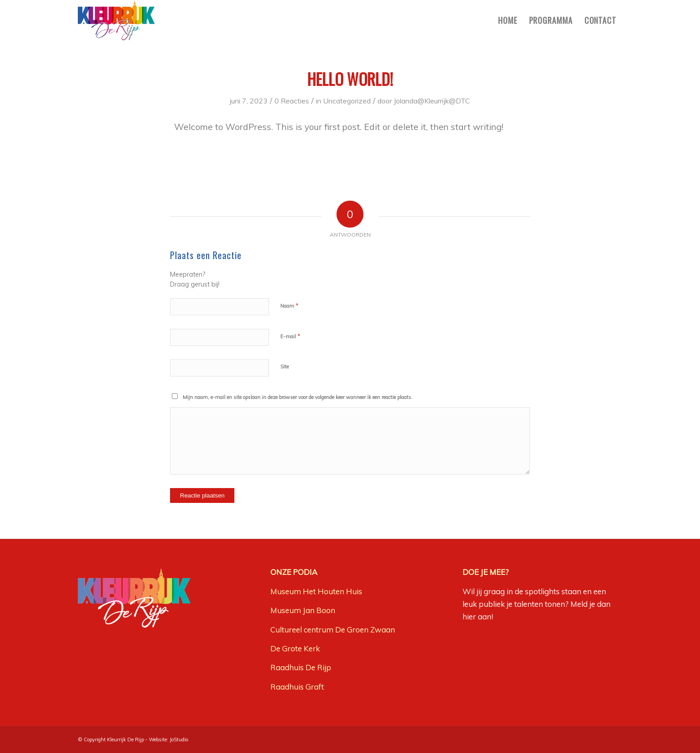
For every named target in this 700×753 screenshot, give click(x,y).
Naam (289, 305)
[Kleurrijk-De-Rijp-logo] (116, 20)
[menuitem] (508, 20)
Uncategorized (347, 101)
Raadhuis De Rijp (301, 667)
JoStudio (179, 740)
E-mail (290, 336)
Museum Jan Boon (303, 610)
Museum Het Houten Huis (316, 591)
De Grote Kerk (295, 648)
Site (285, 367)
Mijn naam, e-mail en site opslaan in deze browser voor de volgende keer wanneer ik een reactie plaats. (298, 397)
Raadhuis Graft (297, 687)
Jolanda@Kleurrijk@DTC (432, 101)
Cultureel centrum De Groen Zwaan (333, 630)
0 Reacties (292, 101)
